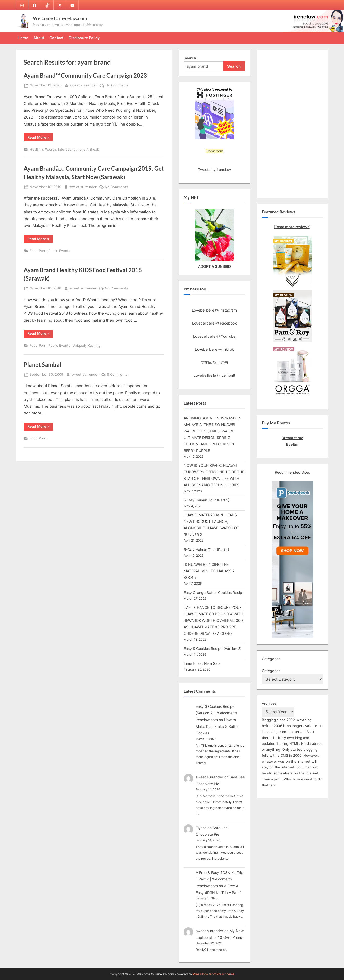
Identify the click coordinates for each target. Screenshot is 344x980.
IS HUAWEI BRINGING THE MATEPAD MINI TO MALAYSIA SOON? (209, 571)
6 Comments (117, 375)
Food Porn (38, 251)
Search (190, 58)
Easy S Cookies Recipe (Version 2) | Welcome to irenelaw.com (216, 713)
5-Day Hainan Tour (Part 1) (206, 550)
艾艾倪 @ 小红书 (214, 362)
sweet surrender (83, 85)
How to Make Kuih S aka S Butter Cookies (217, 726)
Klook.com (214, 151)
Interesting (67, 149)
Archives (269, 703)
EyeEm (292, 444)
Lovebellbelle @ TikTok (214, 349)
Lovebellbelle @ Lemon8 (214, 375)
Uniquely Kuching (87, 346)
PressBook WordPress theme (214, 974)
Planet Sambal (42, 365)
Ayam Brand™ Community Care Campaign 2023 (85, 75)
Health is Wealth (43, 149)
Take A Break (88, 149)
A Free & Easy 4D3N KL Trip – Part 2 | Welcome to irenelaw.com (219, 879)
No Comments (117, 85)
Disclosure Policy (84, 38)
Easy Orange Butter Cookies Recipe (214, 593)
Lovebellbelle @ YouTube (214, 336)
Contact (56, 38)
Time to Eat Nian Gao (202, 663)
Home (23, 38)
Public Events (59, 251)
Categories (271, 671)
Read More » (40, 138)
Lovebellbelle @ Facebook (214, 323)
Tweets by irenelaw (214, 169)
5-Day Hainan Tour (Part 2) (207, 500)
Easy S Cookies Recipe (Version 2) (213, 649)
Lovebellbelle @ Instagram (214, 310)
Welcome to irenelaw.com (60, 18)
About (39, 38)
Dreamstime (292, 438)
